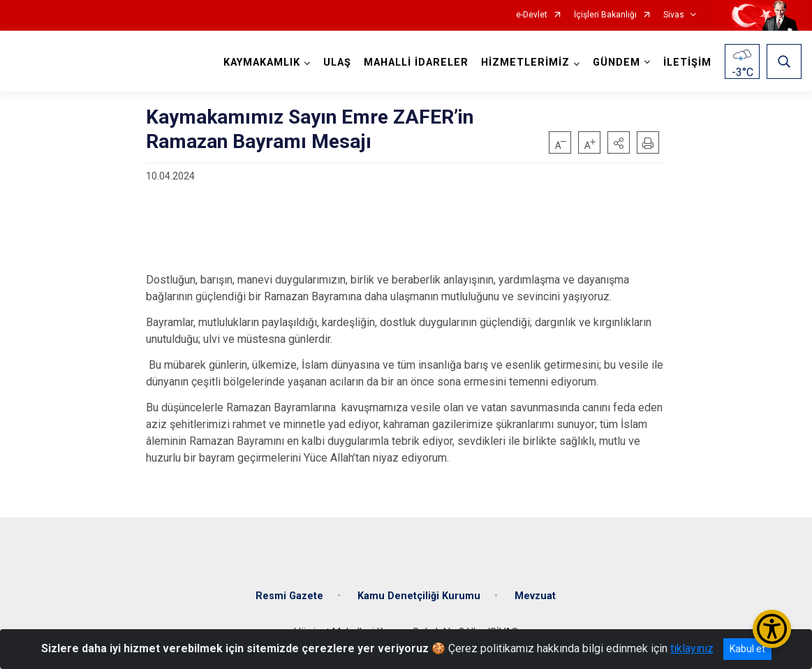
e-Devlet (532, 15)
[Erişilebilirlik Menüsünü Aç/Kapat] (772, 629)
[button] (619, 142)
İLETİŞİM (687, 63)
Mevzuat (535, 596)
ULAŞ (337, 63)
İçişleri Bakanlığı (605, 15)
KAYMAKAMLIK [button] (262, 63)
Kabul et (747, 649)
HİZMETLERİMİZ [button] (525, 63)
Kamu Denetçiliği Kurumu (419, 596)
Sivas (674, 15)
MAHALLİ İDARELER (416, 63)
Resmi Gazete (289, 596)
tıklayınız (692, 648)
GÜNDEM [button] (617, 63)
